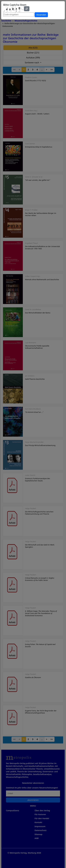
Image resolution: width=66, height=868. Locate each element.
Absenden (41, 15)
